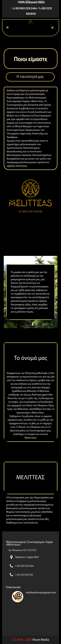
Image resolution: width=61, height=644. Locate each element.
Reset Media (41, 640)
